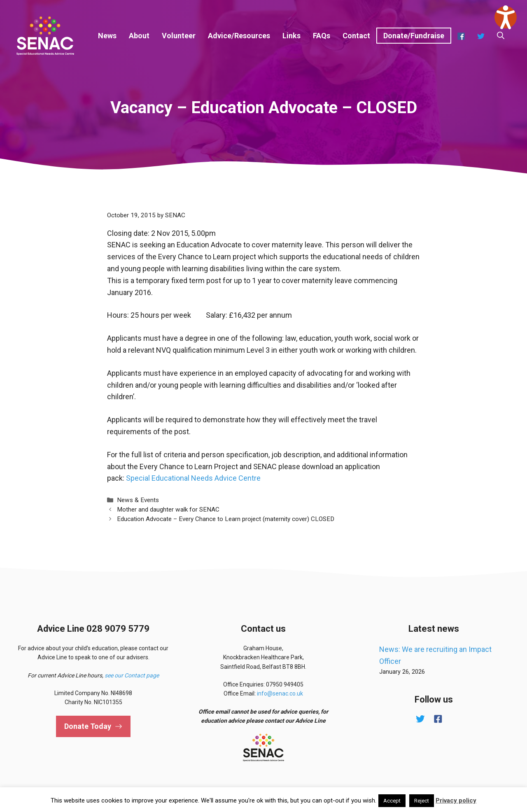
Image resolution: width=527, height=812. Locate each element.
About (139, 36)
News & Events (138, 500)
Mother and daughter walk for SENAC (168, 510)
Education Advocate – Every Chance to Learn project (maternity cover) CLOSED (226, 519)
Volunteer (179, 36)
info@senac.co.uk (280, 693)
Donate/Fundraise (414, 36)
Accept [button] (392, 801)
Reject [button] (422, 801)
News (107, 36)
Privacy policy (456, 800)
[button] (501, 36)
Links (291, 36)
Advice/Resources (239, 36)
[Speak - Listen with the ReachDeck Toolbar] (506, 17)
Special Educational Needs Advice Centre (193, 478)
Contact (356, 36)
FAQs (322, 36)
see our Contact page (132, 675)
